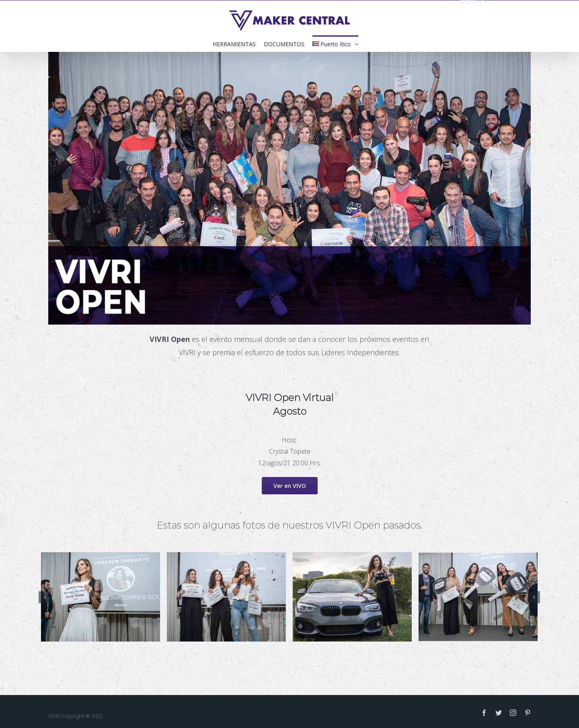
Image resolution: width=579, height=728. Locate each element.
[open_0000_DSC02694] (101, 596)
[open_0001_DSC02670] (226, 596)
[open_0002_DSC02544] (352, 596)
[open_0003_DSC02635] (478, 596)
